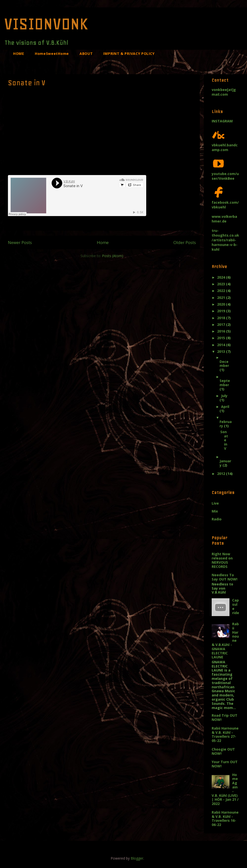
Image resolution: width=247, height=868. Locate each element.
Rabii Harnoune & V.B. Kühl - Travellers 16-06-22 (225, 818)
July (224, 396)
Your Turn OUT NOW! (225, 764)
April (225, 407)
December (224, 364)
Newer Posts (20, 242)
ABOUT (86, 54)
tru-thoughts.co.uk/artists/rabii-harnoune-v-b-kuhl (225, 240)
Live (215, 503)
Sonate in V (27, 83)
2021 (222, 298)
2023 (222, 284)
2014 (222, 345)
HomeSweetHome (52, 54)
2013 (222, 351)
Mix (215, 511)
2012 (222, 474)
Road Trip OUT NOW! (225, 717)
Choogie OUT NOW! (223, 751)
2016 (222, 331)
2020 (222, 304)
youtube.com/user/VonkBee (225, 174)
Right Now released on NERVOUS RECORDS (222, 560)
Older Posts (185, 242)
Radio (217, 519)
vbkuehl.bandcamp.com (225, 145)
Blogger (137, 858)
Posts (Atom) (113, 256)
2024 (222, 277)
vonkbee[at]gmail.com (224, 92)
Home (103, 242)
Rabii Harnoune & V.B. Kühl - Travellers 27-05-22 (225, 734)
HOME (19, 54)
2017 (222, 324)
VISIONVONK (46, 24)
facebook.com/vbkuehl (225, 202)
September (225, 383)
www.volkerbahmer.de (224, 219)
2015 (222, 338)
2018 (222, 318)
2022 (222, 291)
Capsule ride (236, 606)
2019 (222, 311)
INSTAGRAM (222, 121)
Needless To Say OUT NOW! (225, 577)
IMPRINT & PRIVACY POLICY (129, 54)
